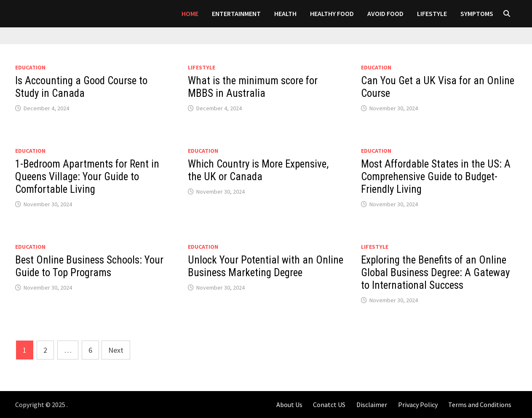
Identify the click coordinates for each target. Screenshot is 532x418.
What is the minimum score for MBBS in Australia (253, 87)
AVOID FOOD (385, 13)
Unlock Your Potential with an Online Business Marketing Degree (266, 266)
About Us (289, 405)
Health (285, 13)
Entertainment (236, 13)
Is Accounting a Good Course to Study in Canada (81, 87)
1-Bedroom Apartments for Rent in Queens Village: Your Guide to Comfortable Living (87, 177)
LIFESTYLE (432, 13)
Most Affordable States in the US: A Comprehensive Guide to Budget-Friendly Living (436, 177)
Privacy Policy (418, 405)
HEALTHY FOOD (332, 13)
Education (30, 67)
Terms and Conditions (480, 405)
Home (190, 13)
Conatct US (329, 405)
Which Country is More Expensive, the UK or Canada (258, 170)
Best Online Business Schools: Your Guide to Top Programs (89, 266)
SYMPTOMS (477, 13)
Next (116, 350)
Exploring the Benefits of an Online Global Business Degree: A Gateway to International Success (435, 273)
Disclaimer (372, 405)
